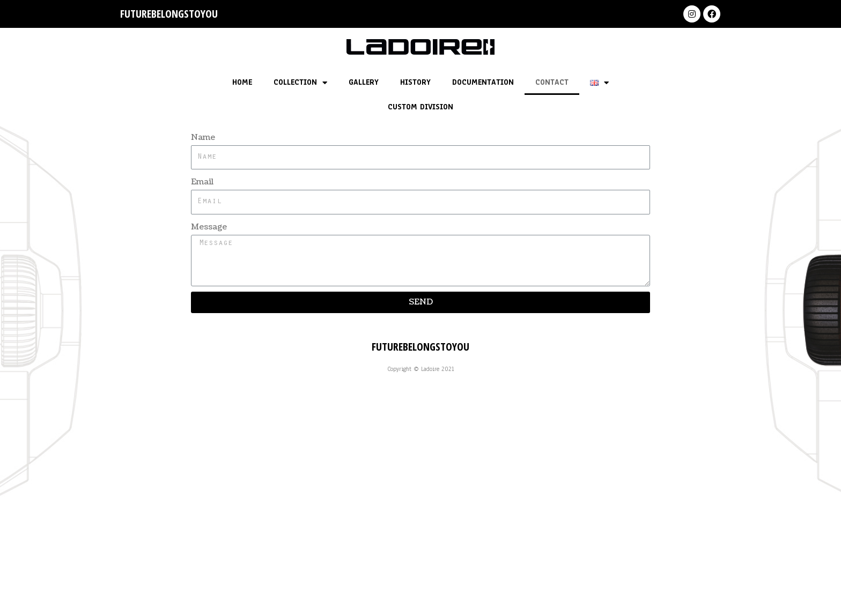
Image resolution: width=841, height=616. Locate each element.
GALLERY (364, 82)
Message (209, 227)
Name (203, 138)
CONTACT (552, 82)
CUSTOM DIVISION (420, 107)
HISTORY (415, 82)
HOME (242, 82)
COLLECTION (300, 83)
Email (202, 182)
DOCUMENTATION (483, 82)
